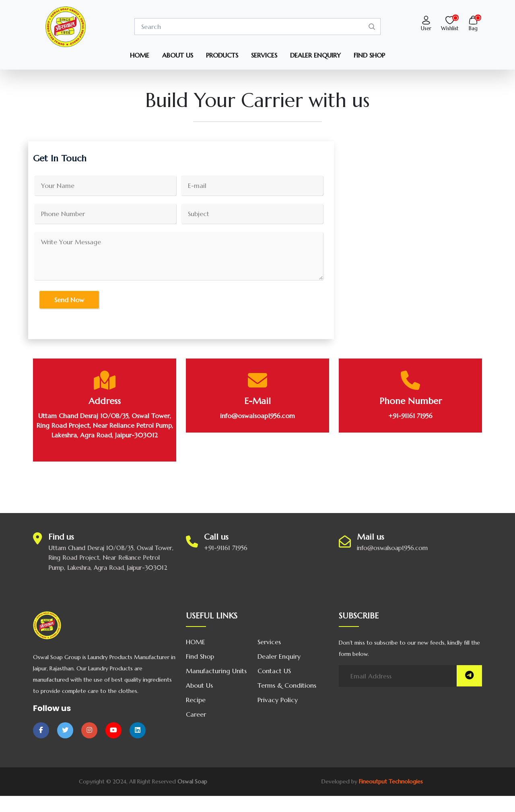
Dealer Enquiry (279, 656)
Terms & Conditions (287, 685)
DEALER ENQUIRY (315, 55)
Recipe (196, 700)
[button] (426, 19)
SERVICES (264, 55)
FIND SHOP (369, 55)
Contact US (274, 671)
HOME (140, 55)
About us (199, 685)
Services (269, 642)
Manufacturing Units (216, 671)
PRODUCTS (222, 55)
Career (196, 714)
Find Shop (200, 656)
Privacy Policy (278, 700)
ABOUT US (178, 55)
